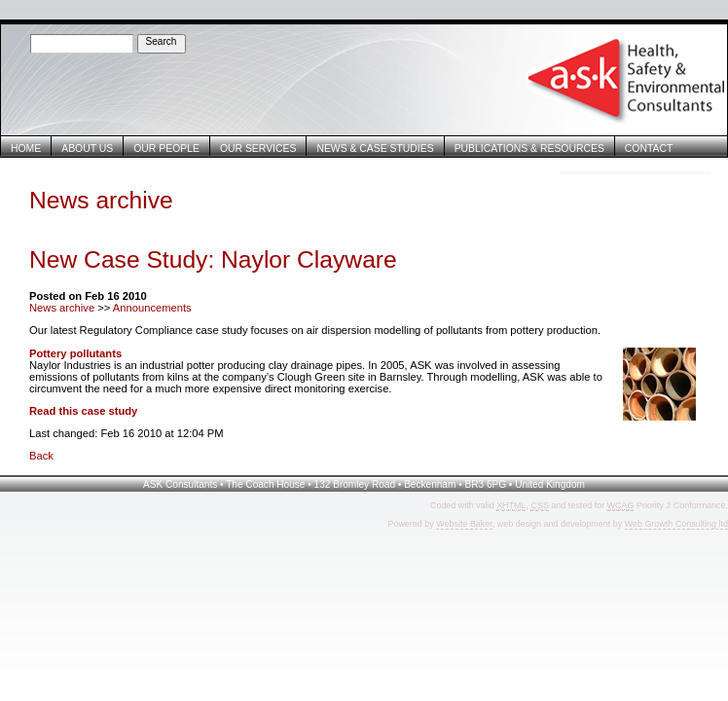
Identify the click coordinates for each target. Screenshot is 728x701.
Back (41, 456)
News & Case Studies (375, 148)
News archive (62, 308)
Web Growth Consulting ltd (676, 524)
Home (26, 148)
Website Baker (464, 524)
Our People (166, 148)
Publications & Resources (529, 148)
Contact (649, 148)
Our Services (258, 148)
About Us (87, 148)
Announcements (152, 308)
